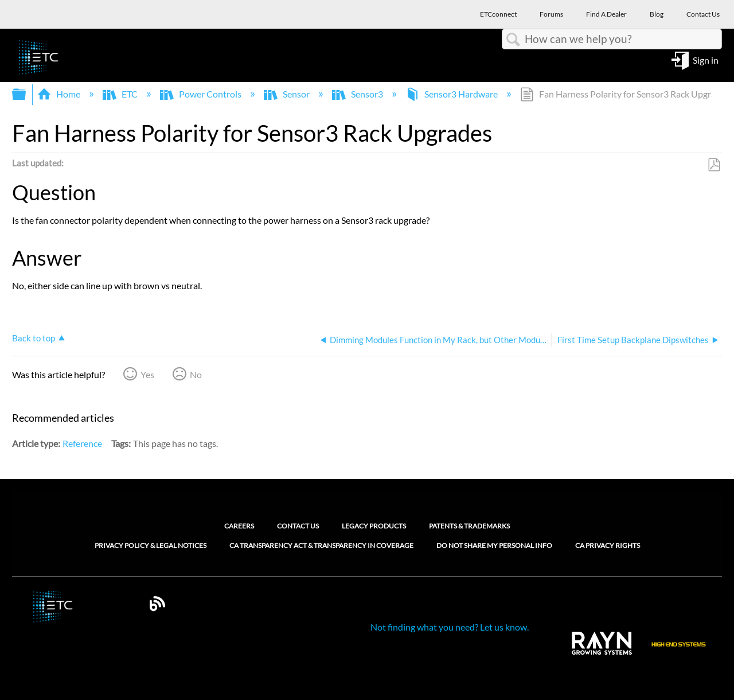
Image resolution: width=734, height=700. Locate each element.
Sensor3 (358, 94)
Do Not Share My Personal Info (494, 546)
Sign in (706, 59)
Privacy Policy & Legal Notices (151, 546)
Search (513, 40)
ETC (121, 94)
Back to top (34, 338)
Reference (82, 443)
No (196, 374)
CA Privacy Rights (608, 546)
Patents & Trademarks (469, 526)
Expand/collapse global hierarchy (26, 94)
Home (60, 94)
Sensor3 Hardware (452, 94)
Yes (147, 374)
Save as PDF (714, 165)
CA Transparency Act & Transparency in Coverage (321, 546)
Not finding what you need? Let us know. (450, 627)
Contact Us (298, 526)
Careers (239, 526)
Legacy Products (374, 526)
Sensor (288, 94)
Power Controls (202, 94)
